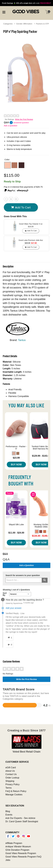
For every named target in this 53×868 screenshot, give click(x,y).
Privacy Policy (12, 784)
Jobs (8, 860)
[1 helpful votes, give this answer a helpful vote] (9, 638)
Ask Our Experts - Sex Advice (20, 818)
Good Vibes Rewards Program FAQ (23, 857)
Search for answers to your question (23, 575)
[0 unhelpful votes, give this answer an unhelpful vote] (9, 645)
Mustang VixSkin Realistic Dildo (41, 526)
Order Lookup (12, 778)
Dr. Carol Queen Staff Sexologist (22, 821)
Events (9, 815)
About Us (10, 771)
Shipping (10, 781)
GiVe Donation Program (17, 850)
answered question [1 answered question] (21, 123)
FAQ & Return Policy (16, 791)
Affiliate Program (14, 843)
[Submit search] (45, 580)
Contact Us (11, 774)
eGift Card (11, 767)
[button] (7, 165)
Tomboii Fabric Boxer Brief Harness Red (41, 448)
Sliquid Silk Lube (16, 524)
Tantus (22, 340)
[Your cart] (47, 12)
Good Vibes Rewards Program (21, 853)
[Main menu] (4, 12)
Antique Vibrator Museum (18, 846)
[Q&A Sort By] (20, 594)
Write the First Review (24, 119)
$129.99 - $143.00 (41, 456)
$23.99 (16, 458)
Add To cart (21, 207)
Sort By (5, 594)
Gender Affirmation (24, 24)
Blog (8, 811)
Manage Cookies (14, 794)
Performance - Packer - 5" (16, 448)
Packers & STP (42, 24)
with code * (26, 3)
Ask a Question (11, 126)
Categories (8, 24)
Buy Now (16, 464)
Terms (8, 788)
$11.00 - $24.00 (16, 533)
